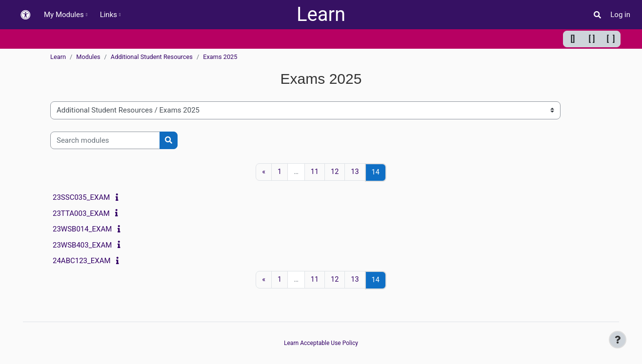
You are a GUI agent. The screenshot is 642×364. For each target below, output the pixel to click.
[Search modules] (105, 141)
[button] (25, 15)
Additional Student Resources (152, 57)
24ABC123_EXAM (82, 261)
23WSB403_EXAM (82, 245)
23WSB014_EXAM (82, 230)
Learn (321, 14)
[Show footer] (618, 340)
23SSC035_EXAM (81, 198)
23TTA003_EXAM (81, 213)
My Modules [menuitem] (64, 15)
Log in (620, 15)
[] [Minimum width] (573, 39)
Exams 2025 (220, 57)
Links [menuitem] (109, 15)
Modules (88, 57)
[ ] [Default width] (592, 39)
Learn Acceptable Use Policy (321, 343)
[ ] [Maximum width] (611, 39)
